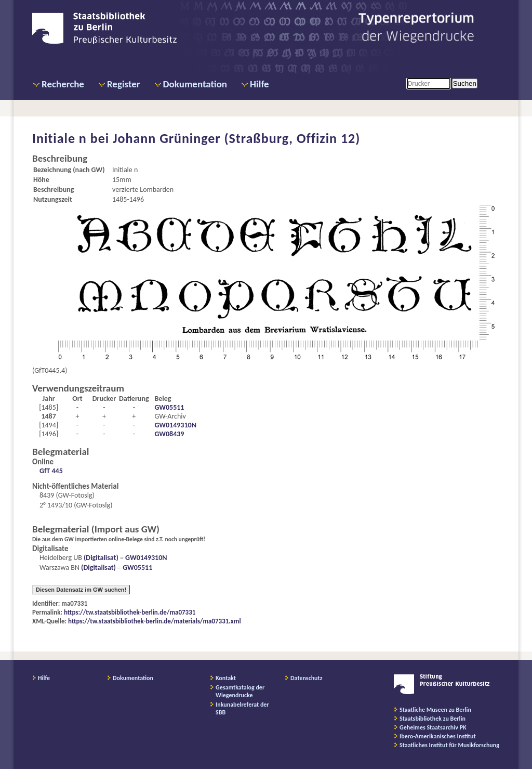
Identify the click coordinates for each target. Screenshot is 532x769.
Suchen (465, 83)
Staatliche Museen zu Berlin (435, 710)
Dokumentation (195, 84)
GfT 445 (51, 471)
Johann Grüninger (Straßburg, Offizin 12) (236, 138)
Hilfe (260, 84)
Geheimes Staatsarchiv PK (433, 727)
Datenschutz (307, 678)
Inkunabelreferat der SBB (242, 708)
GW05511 (169, 407)
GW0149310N (175, 425)
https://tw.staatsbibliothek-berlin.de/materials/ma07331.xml (155, 621)
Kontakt (226, 678)
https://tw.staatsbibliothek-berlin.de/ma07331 (130, 612)
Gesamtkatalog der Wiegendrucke (240, 691)
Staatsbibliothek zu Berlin (433, 719)
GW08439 (169, 434)
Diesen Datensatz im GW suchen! (81, 590)
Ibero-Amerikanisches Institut (438, 736)
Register (124, 84)
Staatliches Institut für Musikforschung (449, 745)
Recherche (63, 84)
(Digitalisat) (100, 558)
